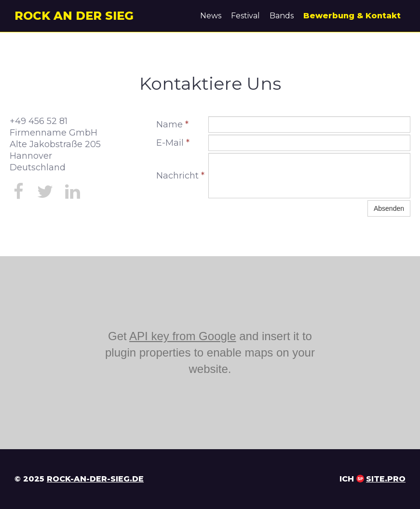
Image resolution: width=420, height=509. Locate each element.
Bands (282, 16)
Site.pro (386, 479)
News (211, 16)
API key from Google (183, 336)
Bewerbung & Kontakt (352, 16)
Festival (245, 16)
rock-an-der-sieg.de (95, 479)
